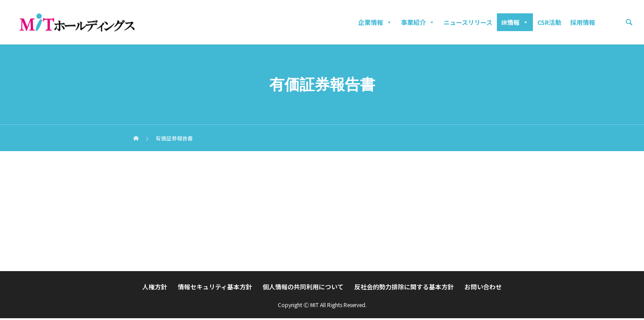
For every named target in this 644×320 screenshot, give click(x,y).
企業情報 (375, 22)
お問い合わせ (483, 287)
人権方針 (155, 287)
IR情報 (515, 22)
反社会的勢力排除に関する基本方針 (404, 287)
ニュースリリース (468, 22)
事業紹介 (418, 22)
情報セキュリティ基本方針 (215, 287)
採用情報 (583, 22)
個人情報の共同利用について (303, 287)
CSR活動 (549, 22)
